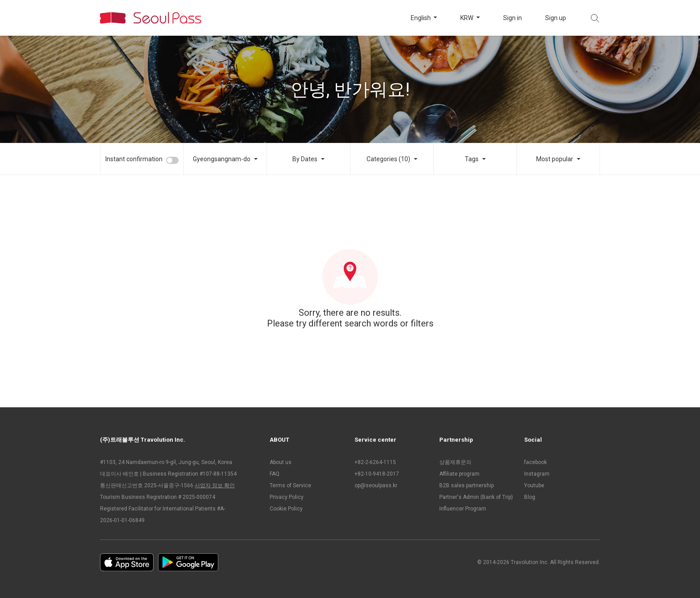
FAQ (275, 474)
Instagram (537, 474)
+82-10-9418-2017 (377, 474)
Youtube (534, 485)
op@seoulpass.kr (376, 485)
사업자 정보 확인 (215, 485)
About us (281, 462)
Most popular (555, 159)
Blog (530, 497)
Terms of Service (290, 485)
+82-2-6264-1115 (375, 462)
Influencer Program (463, 509)
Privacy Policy (287, 497)
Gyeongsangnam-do (222, 159)
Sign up (556, 18)
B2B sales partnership (467, 485)
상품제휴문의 (455, 462)
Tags (472, 159)
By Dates (305, 159)
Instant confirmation (134, 159)
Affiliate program (459, 474)
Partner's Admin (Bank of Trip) (476, 497)
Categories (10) (388, 159)
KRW (467, 18)
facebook (535, 462)
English (421, 18)
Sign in (512, 18)
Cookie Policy (286, 509)
